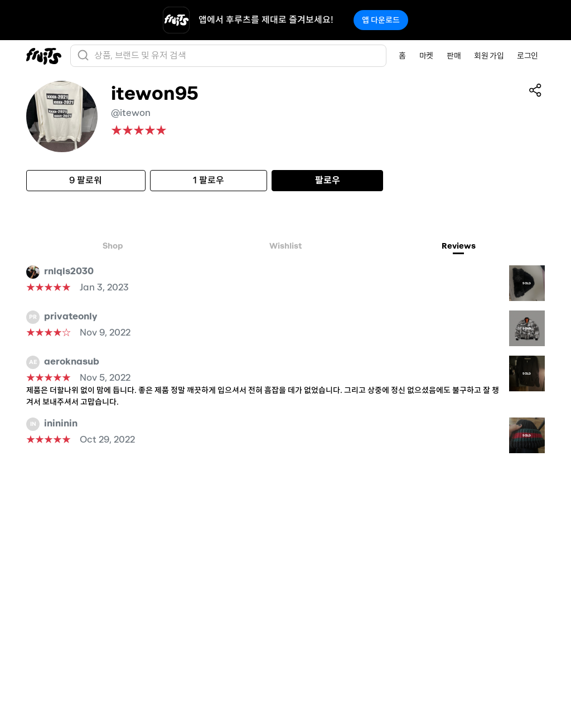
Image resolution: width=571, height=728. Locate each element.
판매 (454, 56)
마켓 (426, 56)
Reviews (459, 246)
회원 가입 (489, 56)
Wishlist (285, 246)
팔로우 (328, 180)
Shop (113, 246)
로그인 (528, 56)
